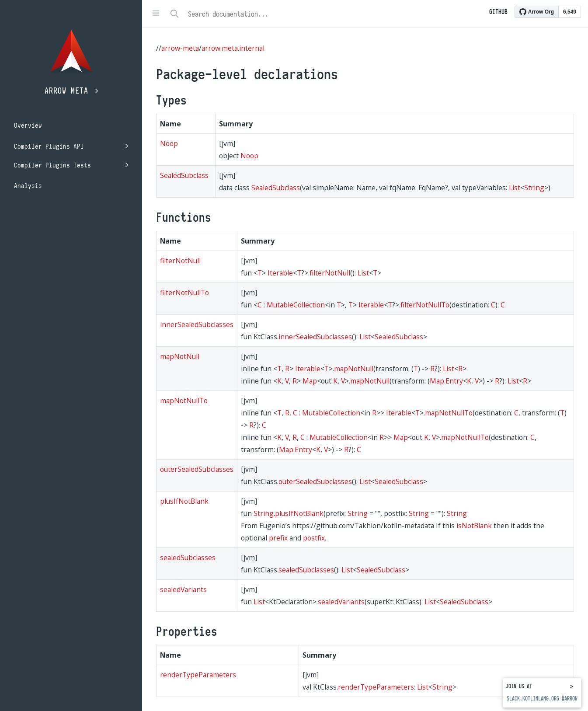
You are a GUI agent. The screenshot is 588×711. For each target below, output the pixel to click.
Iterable (280, 273)
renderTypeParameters (198, 675)
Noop (169, 143)
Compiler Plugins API (71, 146)
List (515, 188)
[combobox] (339, 14)
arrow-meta (180, 48)
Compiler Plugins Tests (71, 165)
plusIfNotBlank (184, 501)
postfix (314, 538)
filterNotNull (180, 261)
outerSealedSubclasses (197, 469)
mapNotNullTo (184, 401)
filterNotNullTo (184, 293)
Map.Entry (446, 381)
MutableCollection (296, 305)
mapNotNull (180, 356)
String (534, 188)
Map (310, 381)
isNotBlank (474, 526)
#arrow (570, 699)
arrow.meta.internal (233, 48)
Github (498, 12)
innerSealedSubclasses (197, 324)
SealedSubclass (184, 175)
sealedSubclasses (188, 558)
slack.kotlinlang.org (533, 699)
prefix (278, 538)
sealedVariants (183, 589)
